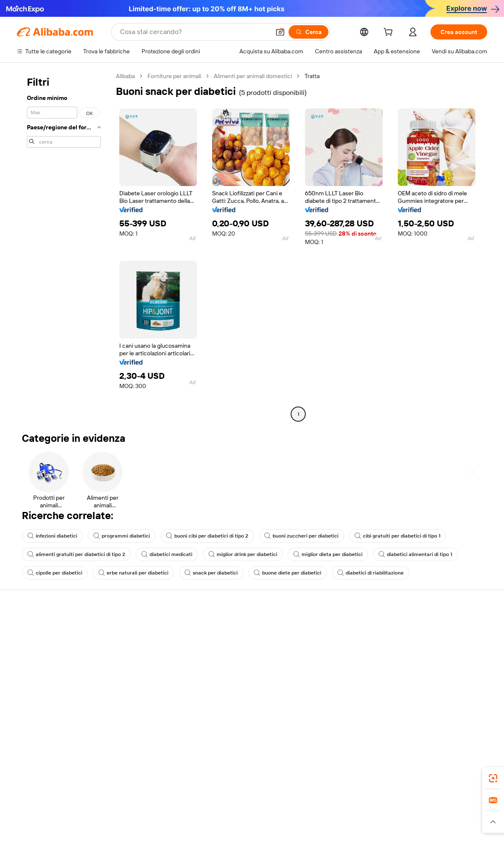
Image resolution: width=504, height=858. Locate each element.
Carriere (414, 676)
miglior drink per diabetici (243, 554)
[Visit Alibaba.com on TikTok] (470, 710)
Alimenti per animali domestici (253, 76)
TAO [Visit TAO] (329, 813)
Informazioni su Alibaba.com (440, 628)
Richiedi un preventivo (239, 628)
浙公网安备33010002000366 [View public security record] (371, 842)
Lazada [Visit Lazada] (264, 813)
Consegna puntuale (139, 660)
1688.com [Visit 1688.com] (154, 813)
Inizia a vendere (327, 628)
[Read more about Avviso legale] (86, 826)
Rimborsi (28, 676)
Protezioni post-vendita (144, 676)
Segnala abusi (35, 692)
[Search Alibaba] (194, 32)
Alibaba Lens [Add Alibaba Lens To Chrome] (59, 776)
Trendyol (353, 813)
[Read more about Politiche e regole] (40, 826)
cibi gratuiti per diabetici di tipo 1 (398, 536)
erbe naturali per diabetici (133, 573)
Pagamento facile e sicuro (147, 628)
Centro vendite (326, 644)
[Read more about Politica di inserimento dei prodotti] (154, 826)
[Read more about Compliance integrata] (458, 826)
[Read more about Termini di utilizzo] (402, 826)
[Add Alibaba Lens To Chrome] (140, 776)
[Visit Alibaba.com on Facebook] (407, 710)
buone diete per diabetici (287, 573)
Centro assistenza (40, 628)
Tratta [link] (312, 76)
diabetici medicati (167, 554)
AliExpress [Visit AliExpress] (121, 813)
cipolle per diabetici (55, 573)
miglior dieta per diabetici (328, 554)
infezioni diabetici (52, 536)
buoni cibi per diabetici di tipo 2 (207, 536)
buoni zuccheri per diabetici (301, 536)
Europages (385, 813)
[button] (280, 32)
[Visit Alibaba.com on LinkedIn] (420, 710)
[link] (493, 778)
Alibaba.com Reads (235, 676)
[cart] (390, 33)
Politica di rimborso (138, 644)
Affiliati (316, 676)
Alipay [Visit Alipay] (240, 813)
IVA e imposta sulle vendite (245, 660)
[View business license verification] (325, 842)
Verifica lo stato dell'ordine (51, 660)
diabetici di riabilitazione (370, 573)
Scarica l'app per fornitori (339, 692)
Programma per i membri (242, 644)
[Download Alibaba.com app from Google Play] (459, 776)
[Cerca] (308, 32)
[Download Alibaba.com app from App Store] (397, 776)
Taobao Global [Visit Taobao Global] (298, 813)
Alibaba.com (346, 776)
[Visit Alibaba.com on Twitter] (432, 710)
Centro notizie (422, 660)
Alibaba (125, 76)
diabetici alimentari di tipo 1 (415, 554)
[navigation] (64, 246)
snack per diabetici (211, 573)
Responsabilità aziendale (435, 644)
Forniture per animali (174, 76)
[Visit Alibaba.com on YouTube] (457, 710)
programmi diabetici (122, 536)
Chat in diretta (35, 644)
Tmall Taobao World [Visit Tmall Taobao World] (199, 813)
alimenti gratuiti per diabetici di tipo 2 (76, 554)
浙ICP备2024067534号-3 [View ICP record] (455, 842)
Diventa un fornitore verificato (346, 660)
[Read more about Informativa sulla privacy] (342, 826)
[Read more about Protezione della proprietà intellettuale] (254, 826)
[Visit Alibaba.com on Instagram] (445, 710)
